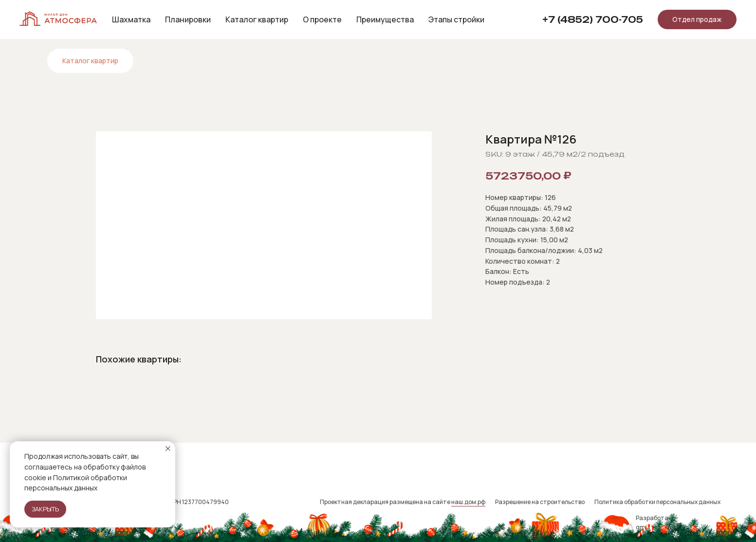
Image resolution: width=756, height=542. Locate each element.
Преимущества (385, 19)
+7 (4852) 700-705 (593, 19)
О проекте (322, 19)
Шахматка (131, 19)
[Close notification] (168, 449)
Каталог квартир (257, 19)
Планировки (188, 19)
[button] (697, 19)
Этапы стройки (456, 19)
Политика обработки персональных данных (657, 502)
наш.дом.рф (468, 502)
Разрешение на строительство (540, 502)
